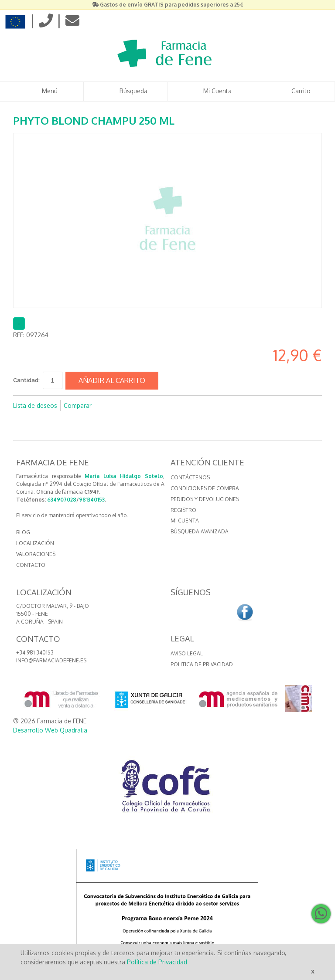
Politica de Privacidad (202, 664)
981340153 (92, 500)
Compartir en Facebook (110, 406)
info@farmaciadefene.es (51, 660)
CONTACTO (31, 565)
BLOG (23, 532)
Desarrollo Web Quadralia (50, 730)
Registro (183, 510)
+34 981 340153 (35, 653)
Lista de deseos (35, 405)
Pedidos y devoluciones (205, 499)
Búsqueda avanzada (200, 531)
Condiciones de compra (205, 488)
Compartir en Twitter (127, 406)
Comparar (78, 405)
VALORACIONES (36, 554)
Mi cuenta (185, 521)
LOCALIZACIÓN (35, 543)
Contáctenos (190, 477)
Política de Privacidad (157, 962)
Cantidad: (26, 380)
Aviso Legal (187, 653)
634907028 (62, 500)
